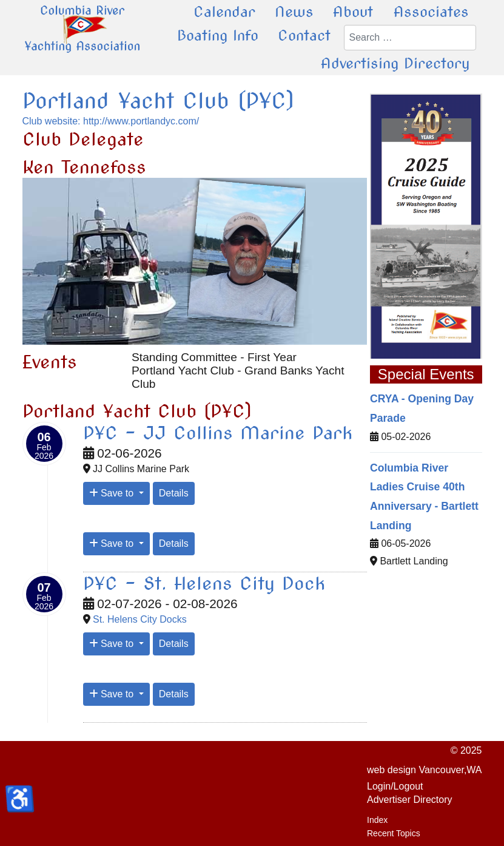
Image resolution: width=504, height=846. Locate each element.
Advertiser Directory (409, 800)
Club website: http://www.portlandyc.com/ (111, 121)
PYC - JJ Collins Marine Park (218, 433)
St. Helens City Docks (140, 619)
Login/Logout (395, 786)
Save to (113, 493)
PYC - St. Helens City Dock (204, 583)
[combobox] (410, 38)
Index (377, 820)
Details (174, 493)
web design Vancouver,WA (424, 770)
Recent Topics (394, 833)
